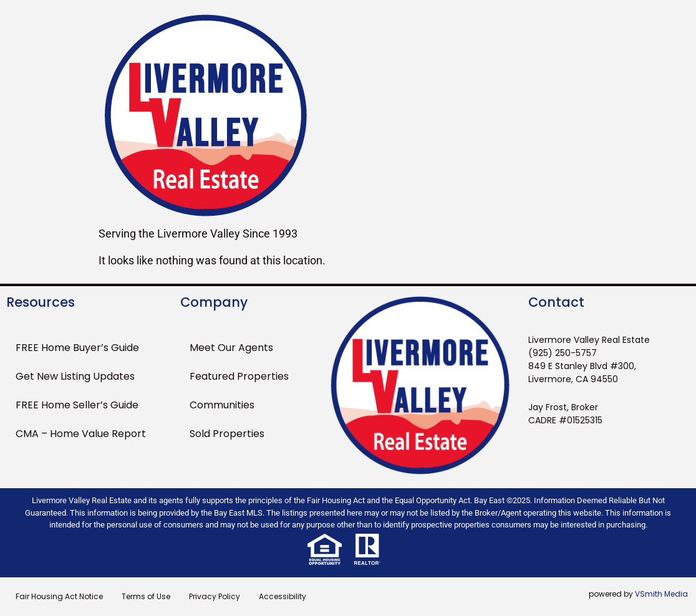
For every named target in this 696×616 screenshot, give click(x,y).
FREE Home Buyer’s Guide (77, 348)
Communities (222, 405)
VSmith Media (661, 594)
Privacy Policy (215, 596)
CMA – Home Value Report (81, 434)
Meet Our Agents (231, 348)
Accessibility (283, 596)
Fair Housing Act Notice (59, 596)
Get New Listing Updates (75, 376)
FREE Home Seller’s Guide (77, 405)
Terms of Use (146, 596)
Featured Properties (239, 376)
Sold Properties (227, 434)
